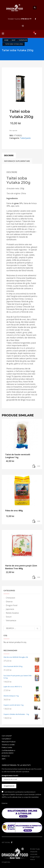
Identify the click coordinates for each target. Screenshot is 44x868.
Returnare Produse (9, 742)
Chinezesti (10, 598)
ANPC (4, 759)
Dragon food (12, 605)
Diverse (9, 602)
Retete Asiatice (12, 613)
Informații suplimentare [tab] (17, 161)
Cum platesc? (6, 739)
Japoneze (10, 609)
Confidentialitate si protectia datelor (8, 752)
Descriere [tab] (9, 155)
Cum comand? (7, 736)
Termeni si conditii (8, 745)
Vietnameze (11, 620)
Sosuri (9, 617)
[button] (34, 466)
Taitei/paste (25, 138)
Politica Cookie (7, 747)
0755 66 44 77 (26, 19)
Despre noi (6, 756)
